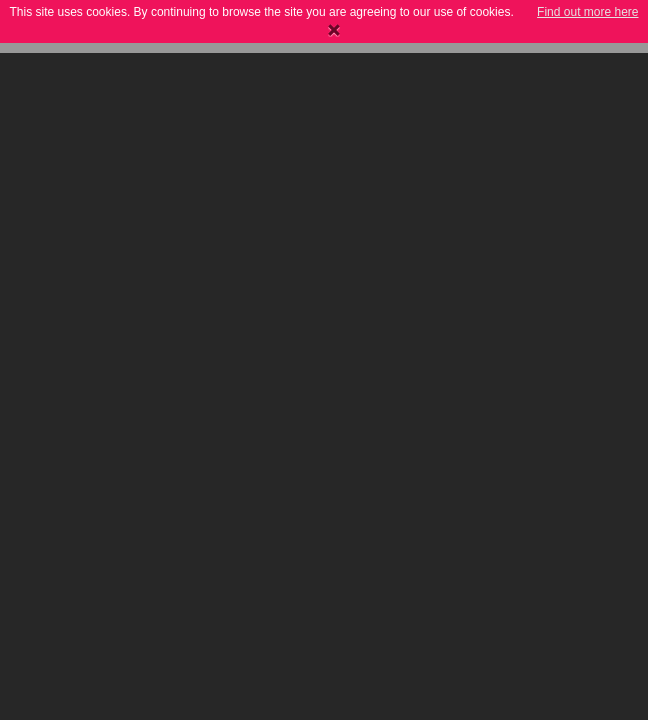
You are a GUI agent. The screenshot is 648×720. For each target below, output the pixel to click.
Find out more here (587, 12)
